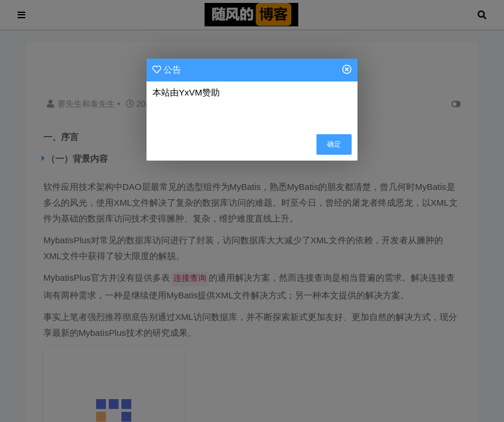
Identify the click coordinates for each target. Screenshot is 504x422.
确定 (334, 144)
